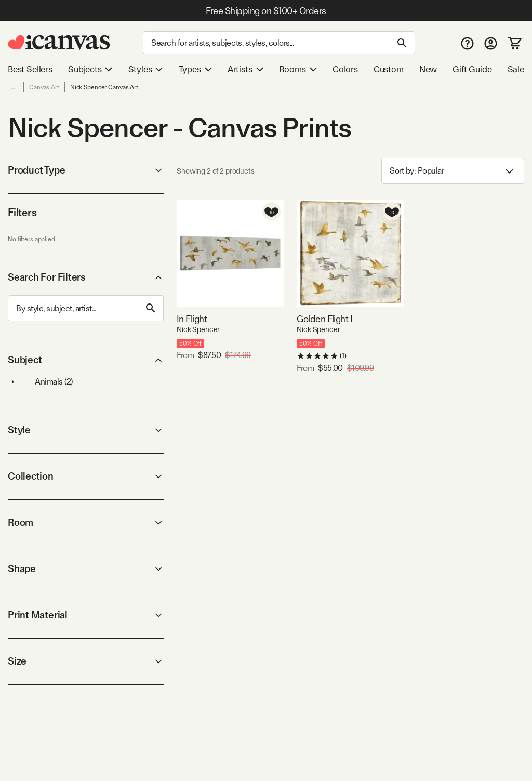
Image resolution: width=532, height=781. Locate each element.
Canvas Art (44, 87)
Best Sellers (30, 69)
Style (86, 430)
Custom (389, 69)
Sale (516, 69)
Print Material (86, 615)
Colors (345, 69)
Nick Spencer (198, 329)
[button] (13, 382)
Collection (86, 476)
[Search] (279, 43)
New (428, 69)
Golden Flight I (324, 319)
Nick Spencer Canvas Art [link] (104, 87)
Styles (146, 69)
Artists (245, 69)
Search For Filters (86, 277)
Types (195, 69)
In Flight (192, 319)
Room (86, 522)
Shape (86, 569)
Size (86, 661)
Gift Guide (472, 69)
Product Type (86, 170)
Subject (86, 360)
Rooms (298, 69)
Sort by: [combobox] (453, 171)
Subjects (90, 69)
